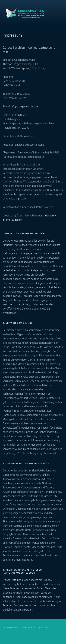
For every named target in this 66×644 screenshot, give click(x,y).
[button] (59, 13)
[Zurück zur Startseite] (26, 13)
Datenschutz (11, 627)
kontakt (44, 627)
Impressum (29, 627)
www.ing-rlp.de (18, 199)
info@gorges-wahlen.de (24, 107)
